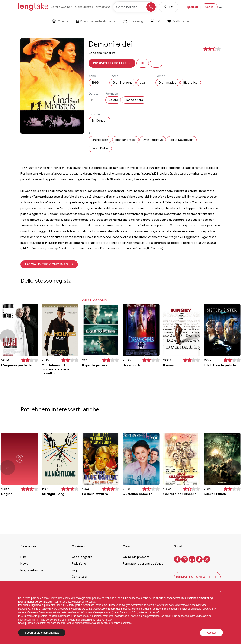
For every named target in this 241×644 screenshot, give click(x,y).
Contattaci (79, 577)
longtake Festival (32, 570)
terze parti (75, 605)
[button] (112, 63)
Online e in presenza (136, 557)
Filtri (168, 7)
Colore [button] (113, 100)
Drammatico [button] (168, 83)
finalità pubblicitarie (190, 609)
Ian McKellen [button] (100, 140)
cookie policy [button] (88, 602)
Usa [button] (142, 83)
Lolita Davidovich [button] (182, 140)
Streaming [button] (133, 21)
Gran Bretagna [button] (123, 83)
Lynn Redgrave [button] (153, 140)
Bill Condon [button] (99, 121)
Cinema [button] (60, 21)
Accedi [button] (210, 7)
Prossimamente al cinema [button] (96, 21)
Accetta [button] (211, 633)
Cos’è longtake (82, 557)
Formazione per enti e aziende (143, 564)
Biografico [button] (191, 83)
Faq (74, 570)
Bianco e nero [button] (134, 100)
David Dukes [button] (100, 148)
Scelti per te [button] (178, 21)
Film (23, 557)
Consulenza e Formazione (93, 7)
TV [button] (155, 21)
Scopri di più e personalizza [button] (42, 633)
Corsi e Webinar (61, 7)
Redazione (79, 564)
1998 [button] (95, 83)
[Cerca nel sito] (135, 7)
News (24, 564)
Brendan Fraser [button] (126, 140)
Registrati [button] (191, 7)
